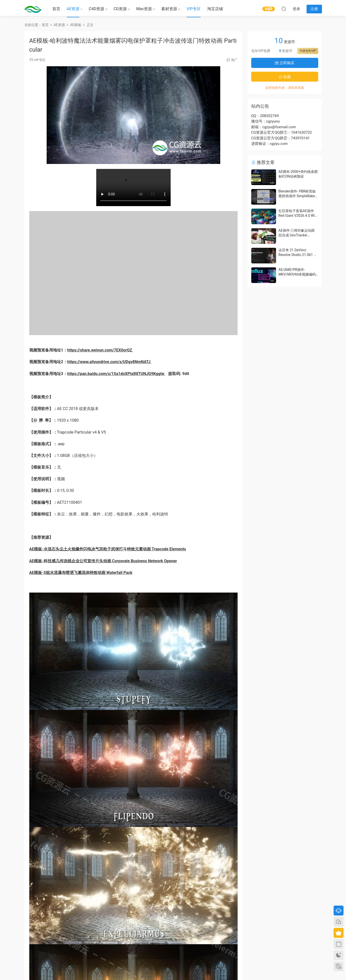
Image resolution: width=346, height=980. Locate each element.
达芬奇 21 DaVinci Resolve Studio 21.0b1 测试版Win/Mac (298, 255)
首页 (56, 9)
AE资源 (73, 9)
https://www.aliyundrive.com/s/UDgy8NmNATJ (109, 362)
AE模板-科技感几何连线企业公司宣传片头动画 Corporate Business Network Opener (103, 561)
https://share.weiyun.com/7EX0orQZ (100, 350)
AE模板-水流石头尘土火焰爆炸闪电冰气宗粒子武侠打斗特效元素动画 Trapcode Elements (108, 549)
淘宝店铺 (215, 9)
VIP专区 (194, 9)
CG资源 (120, 9)
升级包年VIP (308, 51)
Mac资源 (144, 9)
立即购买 (285, 63)
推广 (234, 60)
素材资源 (169, 9)
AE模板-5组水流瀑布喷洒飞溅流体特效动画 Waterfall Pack (81, 573)
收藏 (285, 77)
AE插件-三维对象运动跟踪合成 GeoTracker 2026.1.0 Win (297, 235)
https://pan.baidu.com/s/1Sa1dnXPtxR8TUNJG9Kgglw (116, 374)
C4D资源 (96, 9)
